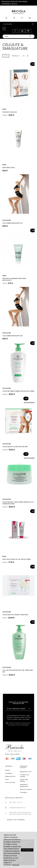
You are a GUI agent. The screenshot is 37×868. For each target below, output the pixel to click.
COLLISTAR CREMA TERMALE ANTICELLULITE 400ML (18, 391)
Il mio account (10, 782)
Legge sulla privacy (24, 781)
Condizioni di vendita (25, 776)
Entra (7, 779)
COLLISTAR (7, 220)
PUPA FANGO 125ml (9, 168)
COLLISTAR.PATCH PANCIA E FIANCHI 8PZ (15, 615)
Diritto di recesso (26, 789)
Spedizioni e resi (26, 772)
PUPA (4, 109)
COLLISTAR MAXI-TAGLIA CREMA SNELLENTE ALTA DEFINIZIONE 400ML (18, 503)
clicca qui (16, 865)
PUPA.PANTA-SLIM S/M (10, 112)
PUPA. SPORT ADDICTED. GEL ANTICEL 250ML (17, 559)
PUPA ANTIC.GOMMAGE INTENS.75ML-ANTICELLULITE (14, 279)
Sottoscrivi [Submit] (29, 709)
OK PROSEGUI (27, 850)
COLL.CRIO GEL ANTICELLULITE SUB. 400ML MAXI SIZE (18, 671)
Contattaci (9, 773)
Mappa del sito (10, 776)
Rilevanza (15, 56)
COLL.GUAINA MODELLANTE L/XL (13, 223)
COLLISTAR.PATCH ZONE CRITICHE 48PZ (15, 447)
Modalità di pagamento (24, 785)
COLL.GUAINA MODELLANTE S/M (12, 336)
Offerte (8, 770)
